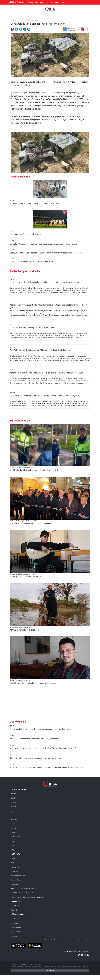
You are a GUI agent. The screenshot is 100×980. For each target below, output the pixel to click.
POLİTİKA (13, 726)
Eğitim (13, 845)
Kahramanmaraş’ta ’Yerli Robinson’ (24, 630)
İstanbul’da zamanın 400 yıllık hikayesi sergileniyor (31, 523)
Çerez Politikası (16, 880)
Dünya (13, 815)
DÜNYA (12, 201)
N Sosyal (14, 936)
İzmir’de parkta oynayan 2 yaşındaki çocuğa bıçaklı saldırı (34, 739)
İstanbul (12, 279)
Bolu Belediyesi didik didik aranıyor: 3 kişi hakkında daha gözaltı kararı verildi (42, 350)
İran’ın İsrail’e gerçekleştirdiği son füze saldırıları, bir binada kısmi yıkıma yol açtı (43, 244)
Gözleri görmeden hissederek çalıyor (26, 577)
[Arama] (98, 9)
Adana (12, 302)
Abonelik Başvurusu (18, 876)
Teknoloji (14, 828)
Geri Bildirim (50, 971)
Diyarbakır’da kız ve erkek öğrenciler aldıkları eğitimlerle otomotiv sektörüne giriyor (45, 395)
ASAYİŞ (12, 250)
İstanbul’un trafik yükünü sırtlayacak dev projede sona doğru (36, 758)
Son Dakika (17, 2)
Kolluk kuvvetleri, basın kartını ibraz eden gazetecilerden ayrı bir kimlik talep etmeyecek (47, 768)
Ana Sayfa (15, 794)
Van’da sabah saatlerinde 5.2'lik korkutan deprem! (47, 2)
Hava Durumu (16, 923)
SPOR (12, 231)
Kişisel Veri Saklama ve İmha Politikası (24, 889)
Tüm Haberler (16, 932)
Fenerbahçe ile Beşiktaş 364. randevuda (27, 234)
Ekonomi (14, 820)
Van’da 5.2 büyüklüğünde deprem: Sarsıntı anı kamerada (33, 328)
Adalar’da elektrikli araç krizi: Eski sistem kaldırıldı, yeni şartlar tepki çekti (41, 729)
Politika (14, 802)
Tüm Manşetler (16, 927)
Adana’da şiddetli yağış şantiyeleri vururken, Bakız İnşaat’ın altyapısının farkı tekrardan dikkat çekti (48, 306)
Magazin (14, 841)
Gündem (14, 798)
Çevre (13, 832)
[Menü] (2, 9)
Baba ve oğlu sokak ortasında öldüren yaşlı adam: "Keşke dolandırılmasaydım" (43, 748)
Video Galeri (15, 906)
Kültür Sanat (15, 837)
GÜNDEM (12, 259)
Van (11, 325)
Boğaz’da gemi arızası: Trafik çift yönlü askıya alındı (31, 262)
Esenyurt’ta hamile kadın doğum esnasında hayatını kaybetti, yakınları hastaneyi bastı (46, 253)
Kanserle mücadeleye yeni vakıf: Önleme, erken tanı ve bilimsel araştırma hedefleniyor (46, 373)
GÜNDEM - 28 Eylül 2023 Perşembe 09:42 (22, 468)
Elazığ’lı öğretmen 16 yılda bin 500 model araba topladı (33, 683)
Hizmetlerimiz (16, 871)
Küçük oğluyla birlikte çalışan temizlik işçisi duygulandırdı (34, 470)
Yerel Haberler (16, 919)
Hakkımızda (15, 867)
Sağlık (13, 824)
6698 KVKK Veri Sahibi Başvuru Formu (24, 893)
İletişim (14, 858)
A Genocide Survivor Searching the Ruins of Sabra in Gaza (34, 204)
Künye (13, 863)
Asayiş (13, 807)
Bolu (11, 347)
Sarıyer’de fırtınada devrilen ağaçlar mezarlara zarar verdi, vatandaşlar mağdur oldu (45, 282)
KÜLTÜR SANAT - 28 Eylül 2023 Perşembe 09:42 (24, 521)
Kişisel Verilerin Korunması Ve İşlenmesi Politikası (28, 897)
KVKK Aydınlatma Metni (19, 884)
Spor (13, 811)
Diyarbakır (13, 392)
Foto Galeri (15, 910)
